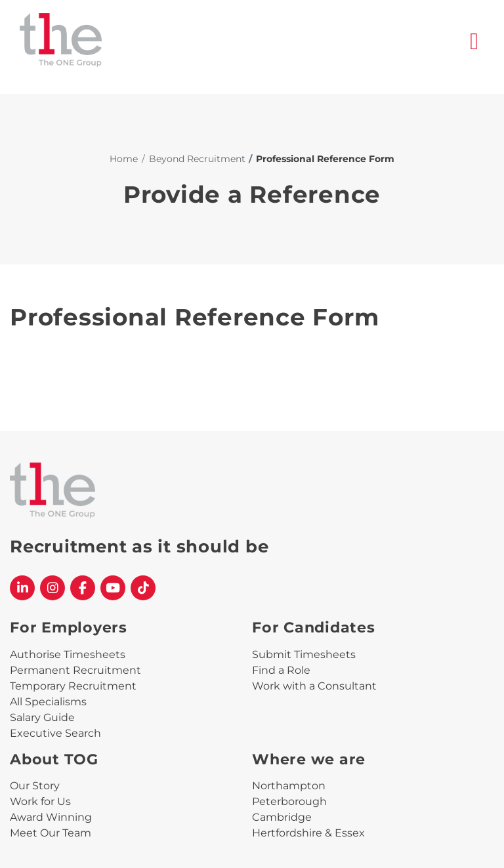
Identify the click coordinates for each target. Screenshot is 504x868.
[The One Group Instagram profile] (52, 588)
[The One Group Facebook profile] (83, 588)
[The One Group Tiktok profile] (143, 588)
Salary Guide (42, 717)
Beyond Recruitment (197, 159)
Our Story (35, 786)
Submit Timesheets (304, 654)
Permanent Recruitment (75, 670)
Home (124, 159)
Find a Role (281, 670)
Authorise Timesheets (68, 654)
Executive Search (55, 733)
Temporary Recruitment (73, 686)
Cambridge (282, 817)
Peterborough (289, 801)
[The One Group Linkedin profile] (22, 588)
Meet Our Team (51, 833)
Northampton (289, 786)
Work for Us (40, 801)
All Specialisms (48, 702)
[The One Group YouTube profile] (113, 588)
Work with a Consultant (314, 686)
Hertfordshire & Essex (308, 833)
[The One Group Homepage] (245, 42)
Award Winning (51, 817)
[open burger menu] (474, 42)
